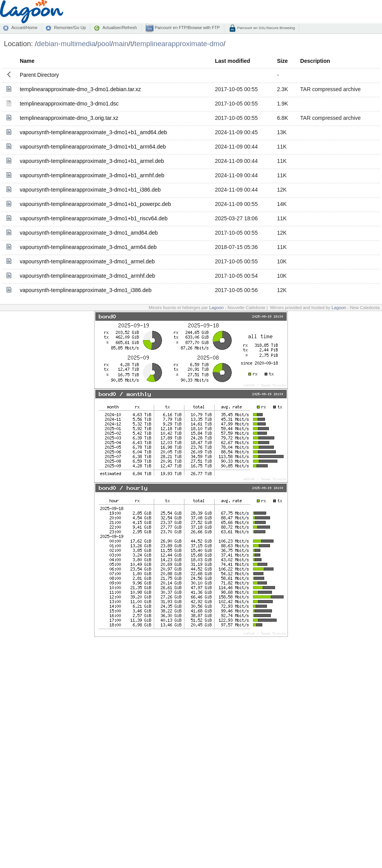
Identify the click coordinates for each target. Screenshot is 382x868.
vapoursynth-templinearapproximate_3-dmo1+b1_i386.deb (90, 190)
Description (315, 61)
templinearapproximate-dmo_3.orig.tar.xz (69, 118)
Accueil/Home (24, 28)
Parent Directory (39, 75)
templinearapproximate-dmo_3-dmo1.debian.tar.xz (80, 89)
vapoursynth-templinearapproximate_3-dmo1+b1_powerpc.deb (95, 204)
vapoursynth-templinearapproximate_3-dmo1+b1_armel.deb (92, 161)
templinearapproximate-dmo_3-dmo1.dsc (69, 104)
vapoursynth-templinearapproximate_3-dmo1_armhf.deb (87, 276)
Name (27, 61)
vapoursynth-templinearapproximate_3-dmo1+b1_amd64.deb (93, 132)
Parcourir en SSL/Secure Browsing (266, 28)
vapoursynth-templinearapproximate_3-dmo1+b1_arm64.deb (93, 147)
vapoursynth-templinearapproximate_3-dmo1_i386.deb (86, 290)
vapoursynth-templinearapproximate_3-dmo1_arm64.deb (88, 247)
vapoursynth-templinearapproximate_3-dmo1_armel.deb (87, 261)
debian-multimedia (66, 44)
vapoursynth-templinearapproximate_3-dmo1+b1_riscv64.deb (94, 218)
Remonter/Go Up (70, 28)
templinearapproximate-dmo (179, 44)
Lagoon (217, 308)
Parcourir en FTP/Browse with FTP (187, 28)
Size (282, 61)
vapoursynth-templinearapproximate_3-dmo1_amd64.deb (89, 233)
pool (104, 44)
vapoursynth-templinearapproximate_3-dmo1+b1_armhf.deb (92, 175)
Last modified (233, 61)
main (120, 44)
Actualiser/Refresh (120, 28)
